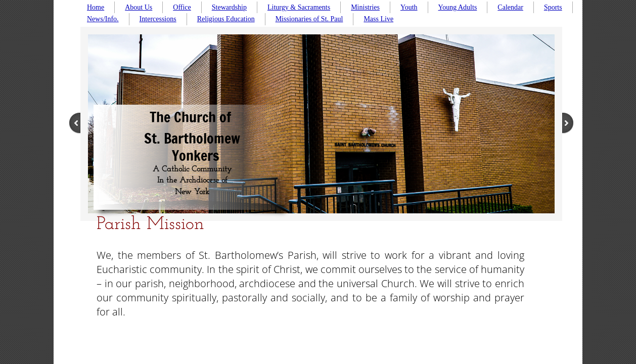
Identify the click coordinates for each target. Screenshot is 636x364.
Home (96, 7)
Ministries (365, 7)
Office (182, 7)
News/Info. (103, 19)
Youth (409, 7)
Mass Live (378, 19)
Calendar (510, 7)
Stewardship (229, 7)
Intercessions (158, 19)
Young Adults (458, 7)
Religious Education (226, 19)
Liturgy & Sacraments (299, 7)
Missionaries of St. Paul (309, 19)
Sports (553, 7)
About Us (139, 7)
